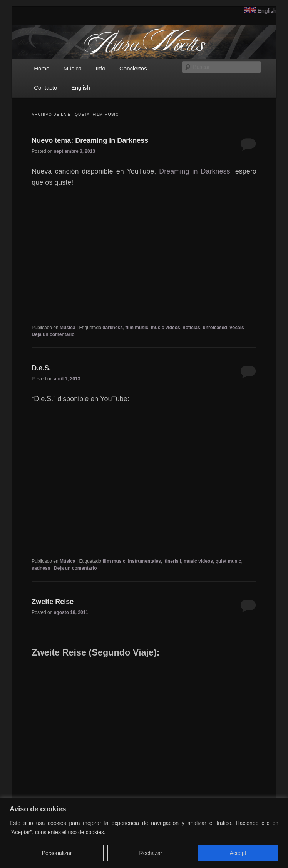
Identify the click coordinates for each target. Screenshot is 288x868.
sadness (41, 568)
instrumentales (144, 561)
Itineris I (172, 561)
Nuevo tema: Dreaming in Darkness (90, 140)
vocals (237, 328)
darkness (113, 328)
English (267, 11)
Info (101, 68)
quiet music (229, 561)
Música (73, 68)
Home (42, 68)
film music (137, 328)
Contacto (45, 88)
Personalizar (57, 853)
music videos (166, 328)
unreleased (215, 328)
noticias (191, 328)
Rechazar (151, 853)
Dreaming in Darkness (194, 171)
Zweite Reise (53, 602)
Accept (238, 853)
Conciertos (133, 68)
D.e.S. (41, 368)
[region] (144, 833)
